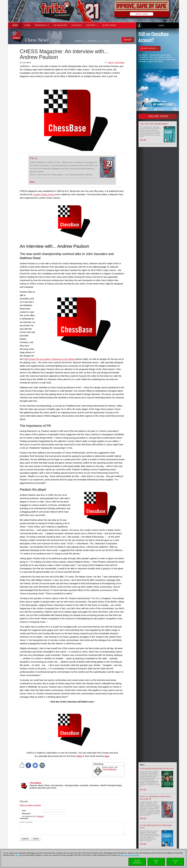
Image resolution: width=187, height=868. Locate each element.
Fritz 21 (34, 158)
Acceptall (175, 862)
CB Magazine (60, 25)
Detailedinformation (137, 862)
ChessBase (36, 783)
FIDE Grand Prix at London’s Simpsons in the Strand (49, 359)
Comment (24, 818)
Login (161, 26)
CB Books (77, 25)
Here (17, 855)
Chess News (37, 40)
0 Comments (120, 63)
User (24, 811)
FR (108, 41)
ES (105, 41)
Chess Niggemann (109, 769)
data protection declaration (130, 855)
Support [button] (92, 25)
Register (41, 816)
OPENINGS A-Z (42, 25)
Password (26, 814)
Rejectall (156, 862)
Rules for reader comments (30, 805)
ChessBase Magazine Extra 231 (157, 769)
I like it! (110, 63)
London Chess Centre (44, 194)
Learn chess (109, 25)
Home (27, 25)
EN (102, 41)
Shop (15, 25)
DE (99, 41)
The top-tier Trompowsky (154, 124)
